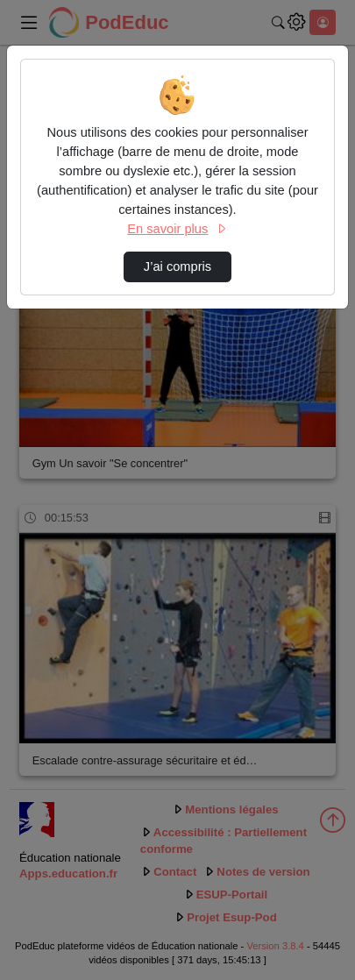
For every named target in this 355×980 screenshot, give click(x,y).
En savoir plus (177, 229)
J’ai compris (177, 266)
